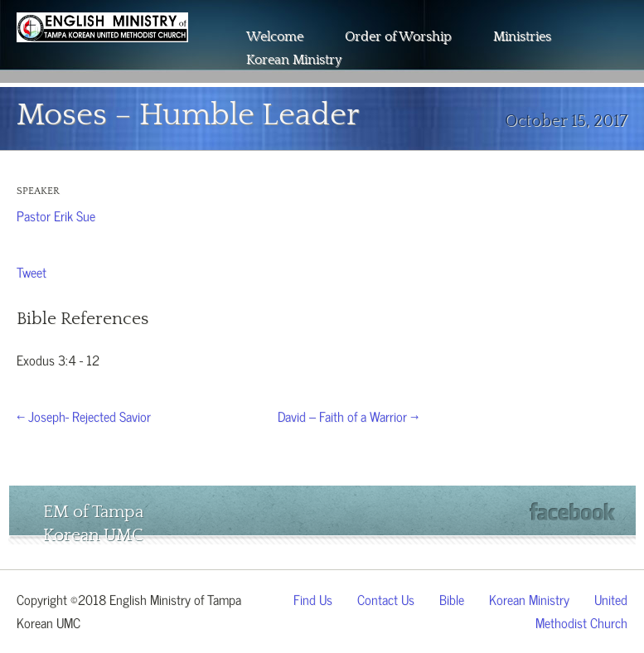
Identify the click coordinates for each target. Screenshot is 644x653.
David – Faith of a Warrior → (348, 415)
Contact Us (386, 598)
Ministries (522, 36)
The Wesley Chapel (102, 50)
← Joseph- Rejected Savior (84, 415)
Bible (452, 598)
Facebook (572, 512)
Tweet (31, 271)
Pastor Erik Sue (56, 215)
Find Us (313, 598)
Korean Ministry (294, 60)
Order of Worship (398, 36)
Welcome (275, 36)
